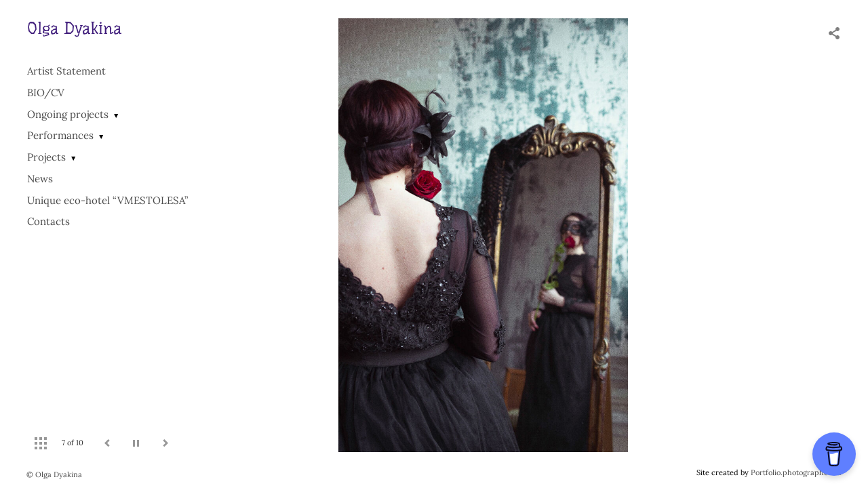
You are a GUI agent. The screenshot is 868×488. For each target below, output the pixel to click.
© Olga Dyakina (54, 474)
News (40, 179)
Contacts (48, 221)
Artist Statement (66, 71)
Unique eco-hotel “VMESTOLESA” (107, 200)
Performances (60, 135)
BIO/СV (46, 93)
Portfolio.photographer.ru (796, 472)
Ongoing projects (68, 114)
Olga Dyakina (74, 28)
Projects (46, 157)
